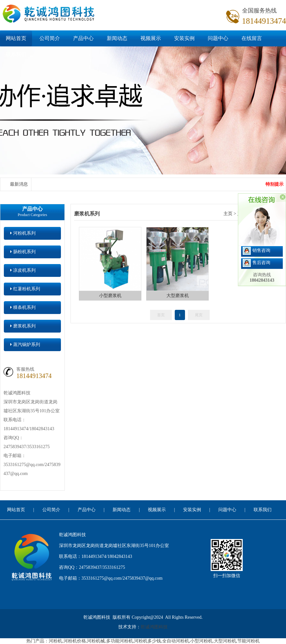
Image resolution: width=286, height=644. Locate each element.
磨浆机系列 (23, 326)
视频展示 (151, 38)
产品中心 (83, 38)
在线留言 (252, 38)
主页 (228, 214)
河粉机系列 (23, 233)
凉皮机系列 (23, 270)
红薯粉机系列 (25, 289)
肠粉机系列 (23, 252)
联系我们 (16, 54)
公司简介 (50, 38)
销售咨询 (257, 250)
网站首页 (16, 38)
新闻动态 (117, 38)
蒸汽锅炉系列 (25, 345)
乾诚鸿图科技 (154, 627)
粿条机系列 (23, 307)
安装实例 (184, 38)
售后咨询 (257, 263)
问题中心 (218, 38)
